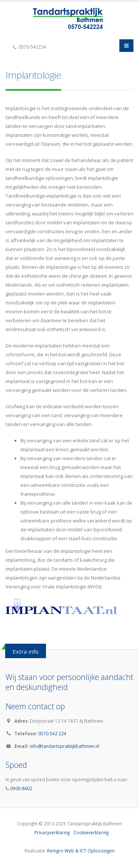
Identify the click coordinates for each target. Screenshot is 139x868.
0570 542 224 (52, 733)
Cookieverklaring (91, 832)
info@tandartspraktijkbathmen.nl (64, 746)
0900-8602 (21, 788)
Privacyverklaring (52, 832)
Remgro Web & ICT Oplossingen (81, 851)
